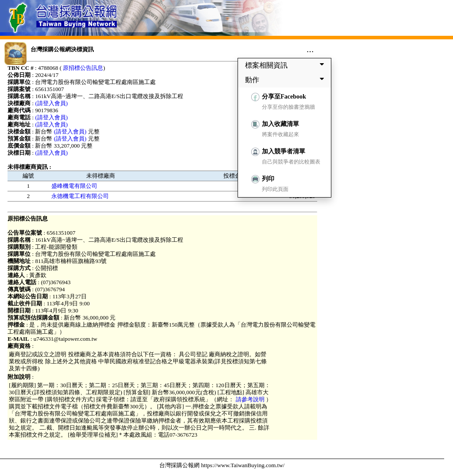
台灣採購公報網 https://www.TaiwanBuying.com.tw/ (222, 465)
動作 (286, 80)
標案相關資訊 (286, 65)
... (310, 49)
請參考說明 (250, 399)
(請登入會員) (51, 103)
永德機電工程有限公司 (80, 196)
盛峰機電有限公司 (74, 186)
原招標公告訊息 (83, 68)
